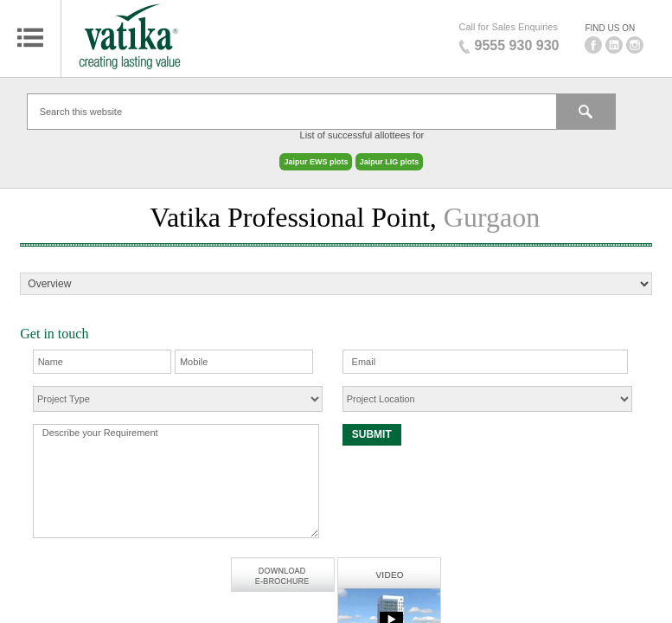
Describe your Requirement (176, 472)
